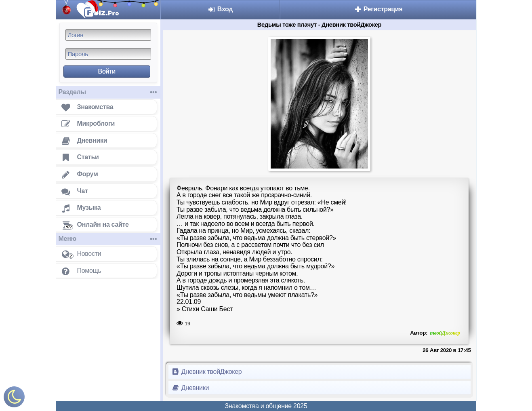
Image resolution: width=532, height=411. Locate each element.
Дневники (190, 388)
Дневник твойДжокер (207, 372)
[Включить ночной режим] (14, 399)
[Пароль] (108, 54)
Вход (220, 9)
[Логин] (108, 35)
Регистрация (378, 9)
